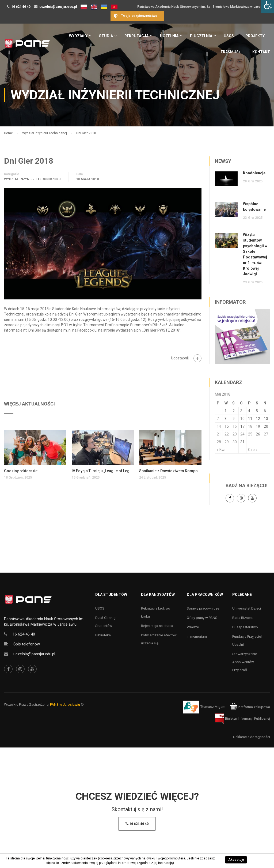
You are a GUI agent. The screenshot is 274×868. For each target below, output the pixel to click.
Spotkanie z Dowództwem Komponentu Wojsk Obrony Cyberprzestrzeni (170, 471)
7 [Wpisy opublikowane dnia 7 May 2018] (218, 419)
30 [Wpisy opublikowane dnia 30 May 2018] (235, 442)
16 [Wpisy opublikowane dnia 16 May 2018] (235, 426)
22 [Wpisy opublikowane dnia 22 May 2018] (227, 434)
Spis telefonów (27, 644)
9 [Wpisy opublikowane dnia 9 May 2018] (234, 419)
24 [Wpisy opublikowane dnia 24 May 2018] (242, 434)
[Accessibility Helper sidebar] (268, 6)
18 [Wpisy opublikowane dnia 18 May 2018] (250, 426)
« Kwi (221, 450)
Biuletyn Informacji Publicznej (243, 718)
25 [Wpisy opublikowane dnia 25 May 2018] (250, 434)
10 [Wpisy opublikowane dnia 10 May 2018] (242, 419)
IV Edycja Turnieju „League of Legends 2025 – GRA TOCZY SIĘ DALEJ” (103, 471)
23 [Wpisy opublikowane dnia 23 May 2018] (235, 434)
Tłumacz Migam (213, 707)
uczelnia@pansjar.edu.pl (58, 7)
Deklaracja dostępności (252, 737)
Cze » (253, 450)
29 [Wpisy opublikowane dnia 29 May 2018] (227, 442)
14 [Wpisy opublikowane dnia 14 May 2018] (219, 426)
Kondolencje (254, 173)
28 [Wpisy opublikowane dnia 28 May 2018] (219, 442)
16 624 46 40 (21, 7)
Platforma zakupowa (250, 707)
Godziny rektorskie (21, 471)
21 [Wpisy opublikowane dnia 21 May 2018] (219, 434)
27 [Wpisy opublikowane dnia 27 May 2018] (266, 434)
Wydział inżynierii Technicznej (32, 179)
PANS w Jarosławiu (65, 704)
